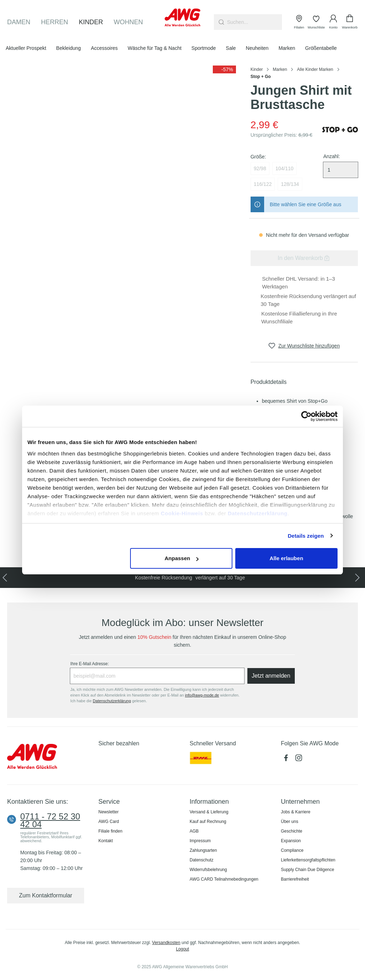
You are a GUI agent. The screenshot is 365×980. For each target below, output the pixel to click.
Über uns (290, 822)
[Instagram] (299, 760)
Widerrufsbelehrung (208, 870)
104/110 (285, 168)
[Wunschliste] (316, 22)
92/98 (260, 168)
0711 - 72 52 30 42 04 (50, 820)
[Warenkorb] (350, 22)
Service (109, 802)
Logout (183, 949)
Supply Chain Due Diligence (307, 870)
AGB (194, 831)
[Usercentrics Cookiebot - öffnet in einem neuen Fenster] (306, 416)
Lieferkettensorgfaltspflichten (308, 860)
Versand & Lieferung (209, 812)
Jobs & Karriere (296, 812)
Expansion (291, 841)
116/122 (263, 184)
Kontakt (106, 841)
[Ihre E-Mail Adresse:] (157, 676)
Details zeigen (306, 536)
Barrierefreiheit (295, 879)
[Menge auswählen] (341, 170)
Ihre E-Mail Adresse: (89, 664)
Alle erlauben (286, 558)
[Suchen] (220, 22)
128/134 (290, 184)
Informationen (209, 802)
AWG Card (109, 822)
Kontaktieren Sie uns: (38, 802)
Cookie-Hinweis (182, 513)
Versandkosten (166, 943)
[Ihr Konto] (333, 22)
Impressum (200, 841)
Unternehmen (300, 802)
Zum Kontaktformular (45, 895)
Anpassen (182, 558)
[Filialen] (299, 22)
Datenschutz (202, 860)
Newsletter (109, 812)
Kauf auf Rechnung (208, 822)
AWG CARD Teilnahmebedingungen (224, 879)
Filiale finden (110, 831)
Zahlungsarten (203, 850)
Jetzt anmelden (271, 676)
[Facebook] (287, 760)
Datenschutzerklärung (258, 513)
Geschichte (292, 831)
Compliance (292, 850)
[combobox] (255, 22)
